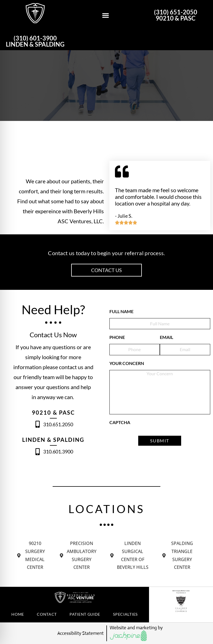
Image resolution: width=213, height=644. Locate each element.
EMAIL (166, 337)
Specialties (125, 614)
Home (18, 614)
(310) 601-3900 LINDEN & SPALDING (35, 41)
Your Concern (127, 363)
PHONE (117, 337)
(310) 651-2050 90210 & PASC (176, 15)
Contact (47, 614)
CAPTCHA (120, 422)
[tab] (32, 555)
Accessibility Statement (80, 633)
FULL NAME (121, 311)
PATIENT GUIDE (85, 614)
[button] (105, 15)
